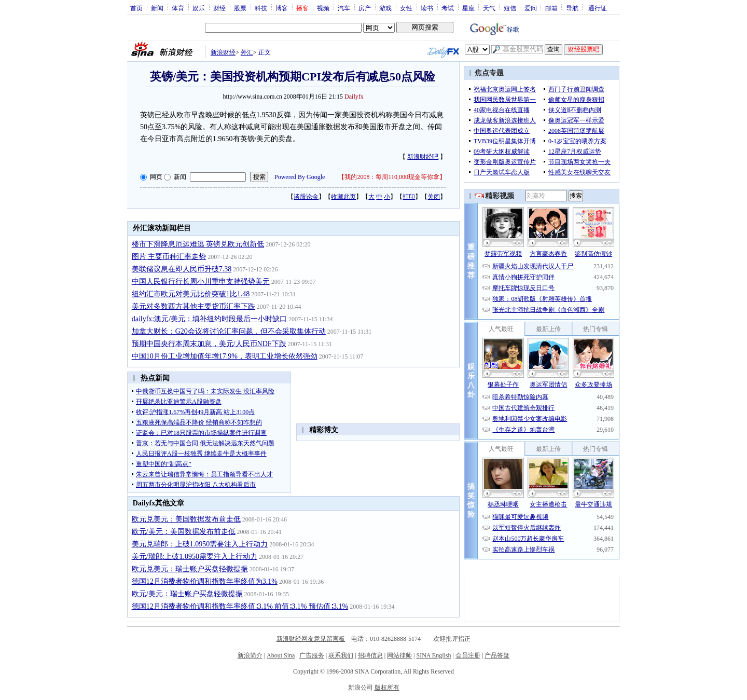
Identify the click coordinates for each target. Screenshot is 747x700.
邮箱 (551, 8)
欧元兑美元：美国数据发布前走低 (186, 519)
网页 (156, 177)
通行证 (598, 8)
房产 (365, 8)
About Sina (281, 655)
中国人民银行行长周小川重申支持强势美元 (201, 282)
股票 (240, 8)
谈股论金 (306, 197)
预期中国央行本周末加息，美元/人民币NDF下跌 (209, 344)
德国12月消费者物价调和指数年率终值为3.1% (205, 581)
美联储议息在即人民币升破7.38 (182, 269)
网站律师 (399, 655)
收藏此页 (343, 197)
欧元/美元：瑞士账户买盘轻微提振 (187, 594)
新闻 (157, 8)
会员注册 (468, 655)
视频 (323, 8)
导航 (572, 8)
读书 (427, 8)
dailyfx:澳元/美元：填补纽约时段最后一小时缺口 (209, 319)
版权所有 (387, 688)
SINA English (433, 655)
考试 (448, 8)
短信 (510, 8)
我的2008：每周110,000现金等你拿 (392, 177)
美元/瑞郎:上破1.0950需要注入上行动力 (195, 557)
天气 (489, 8)
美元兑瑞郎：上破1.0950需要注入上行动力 (200, 544)
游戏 (385, 8)
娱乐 (199, 8)
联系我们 (341, 655)
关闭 (434, 197)
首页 (136, 8)
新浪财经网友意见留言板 (311, 639)
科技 (261, 8)
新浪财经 (223, 52)
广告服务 (312, 655)
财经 (219, 8)
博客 (282, 8)
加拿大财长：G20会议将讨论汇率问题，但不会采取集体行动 (229, 331)
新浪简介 (250, 655)
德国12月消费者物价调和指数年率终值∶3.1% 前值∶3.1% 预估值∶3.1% (240, 606)
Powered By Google (300, 177)
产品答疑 (497, 655)
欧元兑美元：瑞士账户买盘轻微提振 (190, 569)
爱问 (531, 8)
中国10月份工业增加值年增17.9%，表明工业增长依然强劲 (225, 356)
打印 (409, 197)
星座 (468, 8)
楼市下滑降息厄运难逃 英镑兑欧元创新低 (198, 244)
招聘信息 (370, 655)
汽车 (344, 8)
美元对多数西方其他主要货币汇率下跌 (193, 306)
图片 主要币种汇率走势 (169, 257)
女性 (406, 8)
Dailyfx (354, 97)
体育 (178, 8)
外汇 (247, 52)
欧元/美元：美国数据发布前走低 (184, 532)
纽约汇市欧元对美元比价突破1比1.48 (191, 294)
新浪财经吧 (423, 157)
